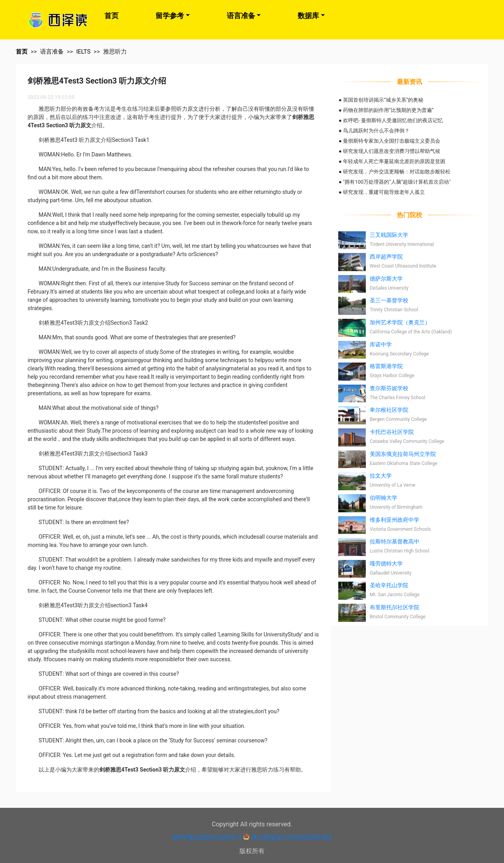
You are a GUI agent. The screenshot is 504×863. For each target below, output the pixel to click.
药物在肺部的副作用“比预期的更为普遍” (388, 110)
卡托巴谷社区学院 (392, 432)
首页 (111, 16)
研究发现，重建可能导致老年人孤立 (384, 192)
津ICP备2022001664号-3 (207, 838)
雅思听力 (115, 52)
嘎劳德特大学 (386, 564)
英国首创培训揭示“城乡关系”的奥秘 (383, 100)
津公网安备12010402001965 (291, 838)
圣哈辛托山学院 (389, 585)
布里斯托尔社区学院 (395, 607)
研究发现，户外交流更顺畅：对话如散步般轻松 (397, 172)
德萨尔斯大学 (386, 279)
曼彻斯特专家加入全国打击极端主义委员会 (392, 141)
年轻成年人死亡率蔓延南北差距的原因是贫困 (394, 161)
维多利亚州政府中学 (395, 520)
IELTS (83, 52)
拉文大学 (381, 476)
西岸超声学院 (386, 257)
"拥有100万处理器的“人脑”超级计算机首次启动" (397, 182)
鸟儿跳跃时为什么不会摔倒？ (376, 131)
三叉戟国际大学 (389, 235)
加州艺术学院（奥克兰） (400, 322)
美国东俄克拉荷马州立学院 (403, 454)
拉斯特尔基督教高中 (395, 541)
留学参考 (170, 16)
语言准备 (241, 16)
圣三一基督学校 (389, 300)
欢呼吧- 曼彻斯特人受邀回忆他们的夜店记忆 (393, 120)
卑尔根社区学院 (389, 410)
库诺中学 (381, 344)
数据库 (308, 16)
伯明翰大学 (384, 498)
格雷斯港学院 (386, 366)
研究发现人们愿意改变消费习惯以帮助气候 (392, 151)
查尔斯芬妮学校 (389, 388)
